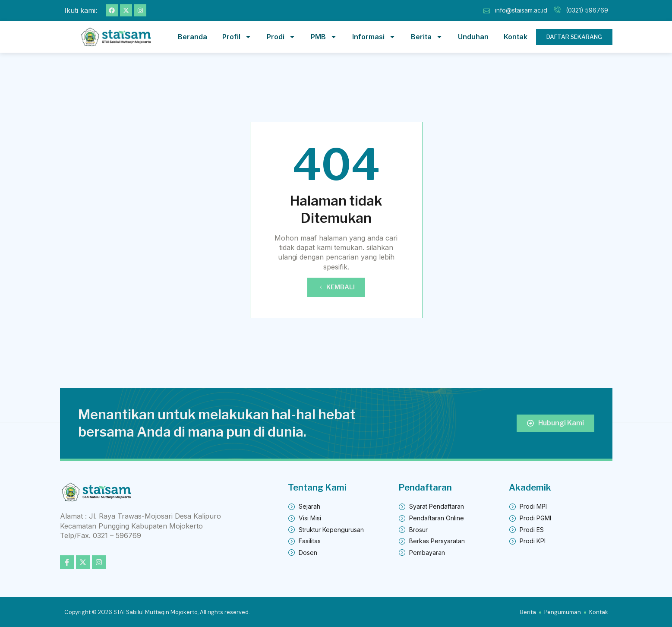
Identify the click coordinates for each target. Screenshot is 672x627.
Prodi (281, 37)
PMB (324, 37)
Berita (427, 37)
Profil (237, 37)
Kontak (516, 37)
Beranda (192, 37)
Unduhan (473, 37)
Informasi (374, 37)
